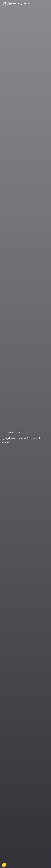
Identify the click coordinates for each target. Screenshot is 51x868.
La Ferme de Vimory (16, 4)
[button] (4, 865)
